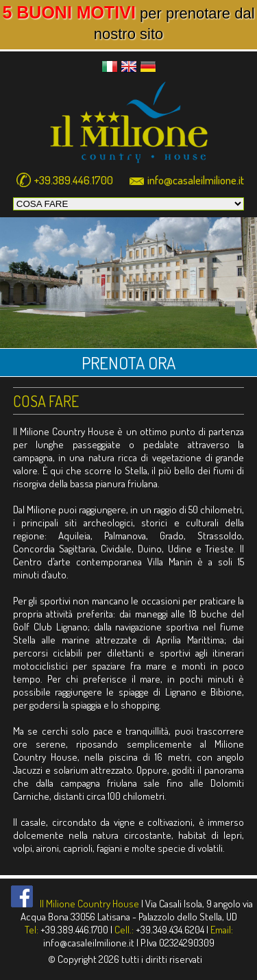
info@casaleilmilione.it (196, 180)
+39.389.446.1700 (74, 180)
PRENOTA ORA (128, 363)
